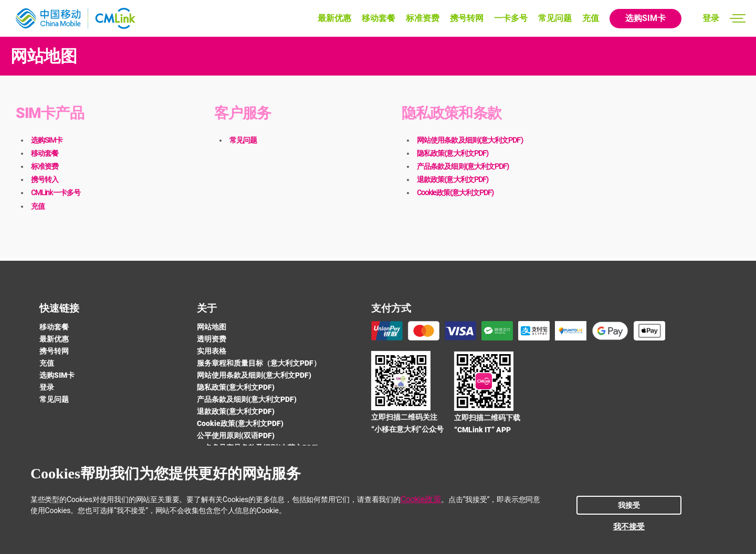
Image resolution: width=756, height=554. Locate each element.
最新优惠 (334, 18)
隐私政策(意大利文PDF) (453, 153)
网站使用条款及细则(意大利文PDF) (470, 140)
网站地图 (212, 327)
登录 (711, 18)
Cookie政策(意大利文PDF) (455, 193)
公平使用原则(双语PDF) (236, 435)
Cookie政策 (421, 499)
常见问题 (555, 18)
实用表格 (212, 351)
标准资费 (423, 18)
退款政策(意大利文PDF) (453, 179)
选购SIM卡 (645, 18)
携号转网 (467, 18)
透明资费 (212, 339)
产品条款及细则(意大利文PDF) (463, 166)
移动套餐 (379, 18)
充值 (591, 18)
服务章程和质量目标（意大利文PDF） (259, 363)
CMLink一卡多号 (56, 193)
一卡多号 (511, 18)
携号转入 (45, 179)
